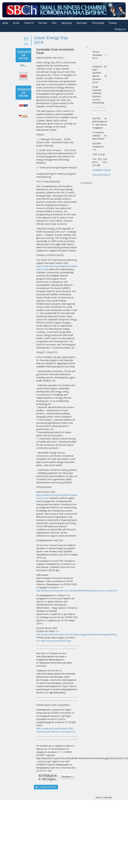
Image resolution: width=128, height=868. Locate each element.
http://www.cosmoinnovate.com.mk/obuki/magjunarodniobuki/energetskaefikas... (77, 634)
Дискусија (67, 23)
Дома (5, 23)
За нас (16, 23)
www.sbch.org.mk (101, 175)
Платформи (98, 23)
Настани (43, 23)
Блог (54, 23)
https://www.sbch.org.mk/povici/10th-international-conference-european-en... (56, 730)
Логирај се (120, 29)
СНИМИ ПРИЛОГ (46, 787)
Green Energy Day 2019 (51, 40)
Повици (113, 23)
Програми (82, 23)
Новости (29, 23)
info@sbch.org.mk (101, 170)
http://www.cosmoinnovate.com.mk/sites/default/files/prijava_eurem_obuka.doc (77, 591)
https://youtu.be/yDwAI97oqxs (56, 641)
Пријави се (67, 776)
